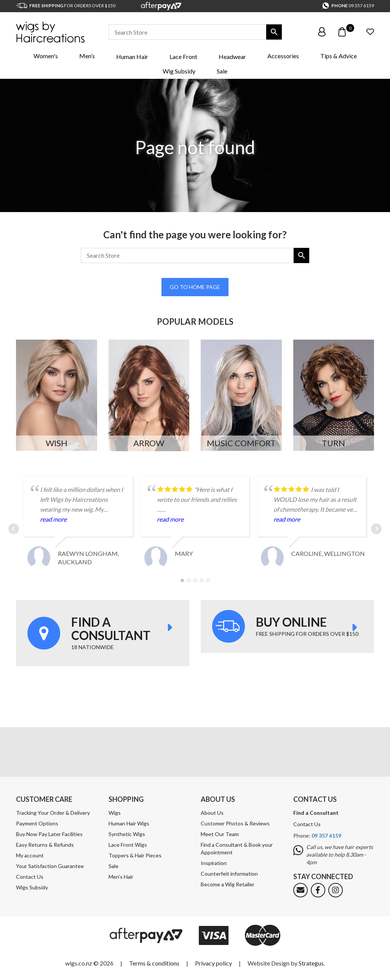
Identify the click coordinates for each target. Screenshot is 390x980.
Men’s (87, 56)
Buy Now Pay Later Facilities (49, 834)
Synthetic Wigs (127, 834)
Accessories (283, 56)
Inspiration (214, 863)
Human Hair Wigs (129, 823)
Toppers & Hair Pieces (135, 855)
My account (30, 855)
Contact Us (30, 877)
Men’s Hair (121, 877)
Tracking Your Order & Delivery (53, 813)
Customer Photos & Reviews (235, 823)
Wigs (115, 813)
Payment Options (37, 823)
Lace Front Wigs (128, 845)
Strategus (311, 963)
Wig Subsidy (179, 71)
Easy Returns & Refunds (45, 845)
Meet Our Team (220, 834)
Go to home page (195, 287)
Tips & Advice (339, 56)
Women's (46, 56)
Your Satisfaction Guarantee (50, 866)
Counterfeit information (229, 874)
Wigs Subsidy (32, 887)
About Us (212, 813)
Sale (222, 71)
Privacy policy (213, 963)
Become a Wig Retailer (228, 884)
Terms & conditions (154, 963)
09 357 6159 (361, 6)
